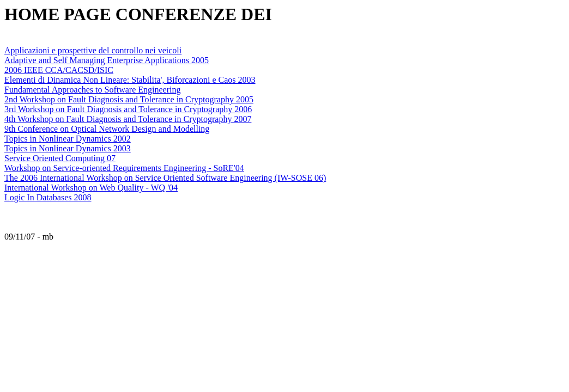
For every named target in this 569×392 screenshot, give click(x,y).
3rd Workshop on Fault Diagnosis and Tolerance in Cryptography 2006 (128, 109)
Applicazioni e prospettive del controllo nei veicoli (93, 50)
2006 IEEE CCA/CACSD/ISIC (59, 70)
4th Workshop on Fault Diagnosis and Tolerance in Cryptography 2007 (128, 119)
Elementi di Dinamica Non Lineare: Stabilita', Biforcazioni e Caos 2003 (130, 80)
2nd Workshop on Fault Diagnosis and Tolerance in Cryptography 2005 (129, 99)
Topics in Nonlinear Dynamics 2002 (68, 139)
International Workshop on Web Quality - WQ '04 (91, 188)
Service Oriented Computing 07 (60, 158)
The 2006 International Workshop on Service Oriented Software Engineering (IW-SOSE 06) (165, 178)
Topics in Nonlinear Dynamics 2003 (68, 148)
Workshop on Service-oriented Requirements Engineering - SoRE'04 (124, 168)
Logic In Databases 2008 (48, 197)
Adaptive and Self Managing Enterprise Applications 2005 (107, 60)
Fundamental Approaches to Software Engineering (92, 90)
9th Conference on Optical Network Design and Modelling (107, 129)
